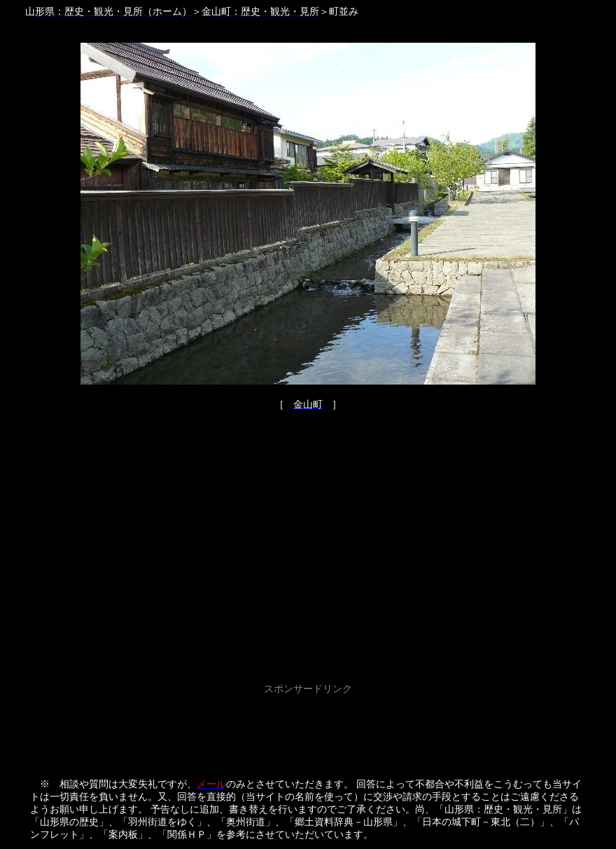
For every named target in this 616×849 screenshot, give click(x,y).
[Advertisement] (308, 730)
